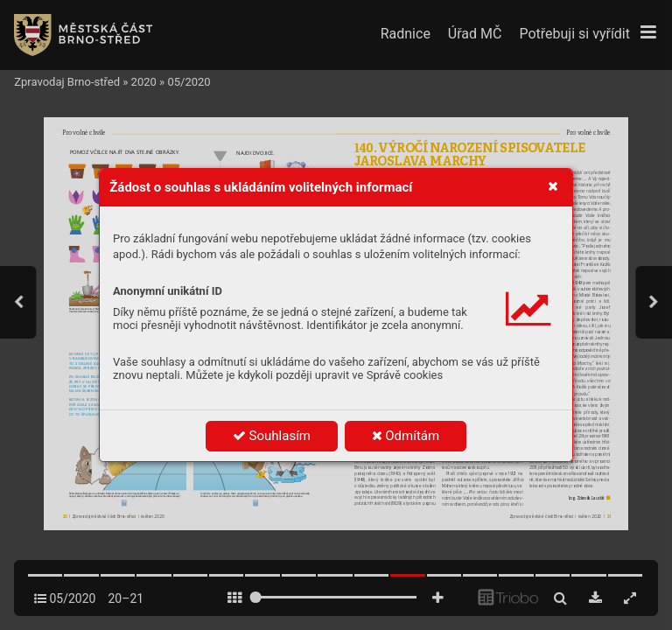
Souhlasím (272, 436)
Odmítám (406, 436)
